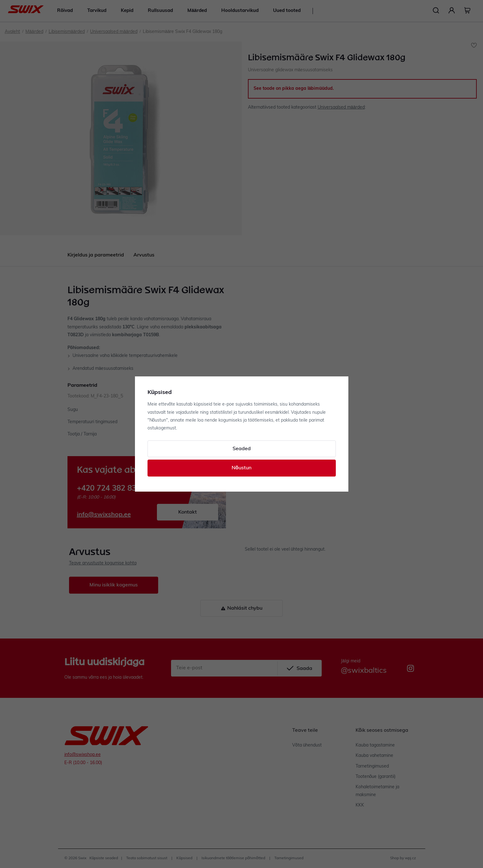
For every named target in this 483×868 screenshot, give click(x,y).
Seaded (242, 449)
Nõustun (241, 468)
